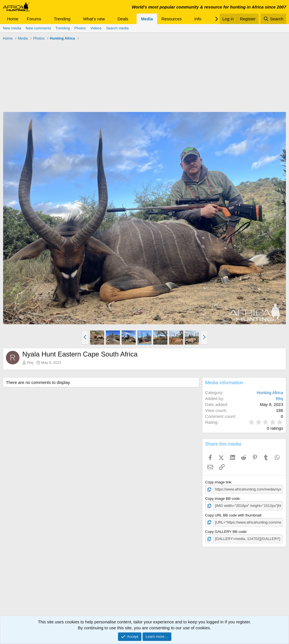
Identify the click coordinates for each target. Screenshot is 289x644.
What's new (94, 19)
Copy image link (218, 482)
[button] (46, 19)
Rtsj (30, 363)
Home (13, 19)
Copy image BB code (222, 499)
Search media (117, 28)
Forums (34, 19)
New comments (38, 28)
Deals (123, 19)
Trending (62, 19)
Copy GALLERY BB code (226, 532)
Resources (172, 19)
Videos (96, 28)
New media (12, 28)
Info (198, 19)
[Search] (273, 19)
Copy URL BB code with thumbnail (233, 515)
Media (147, 19)
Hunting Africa (270, 393)
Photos (80, 28)
